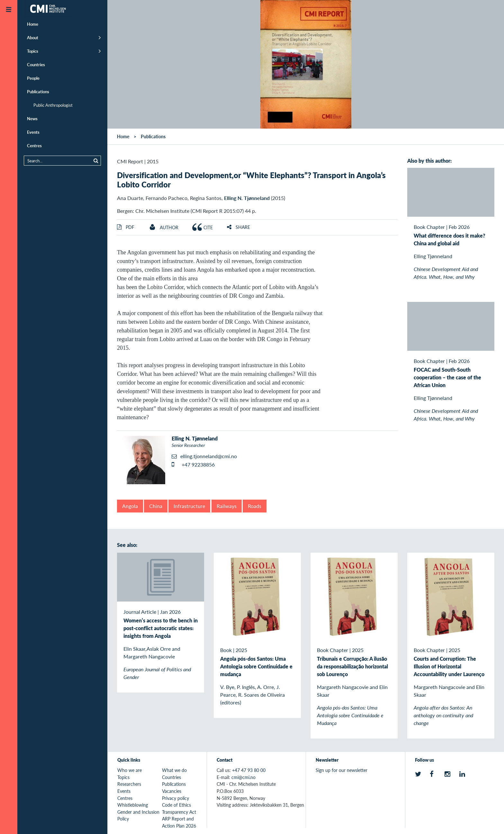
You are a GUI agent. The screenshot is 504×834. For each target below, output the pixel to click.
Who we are (130, 770)
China (156, 506)
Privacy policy (175, 798)
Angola (130, 506)
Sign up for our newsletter (342, 770)
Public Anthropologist (53, 105)
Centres (34, 145)
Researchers (129, 784)
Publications (38, 91)
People (33, 78)
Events (33, 132)
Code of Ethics (176, 805)
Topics (33, 51)
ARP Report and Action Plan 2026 (179, 822)
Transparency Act (179, 812)
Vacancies (172, 791)
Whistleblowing (133, 805)
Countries (36, 64)
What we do (174, 770)
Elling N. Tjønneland (247, 198)
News (32, 118)
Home (33, 24)
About (33, 37)
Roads (255, 506)
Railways (227, 506)
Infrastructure (189, 506)
